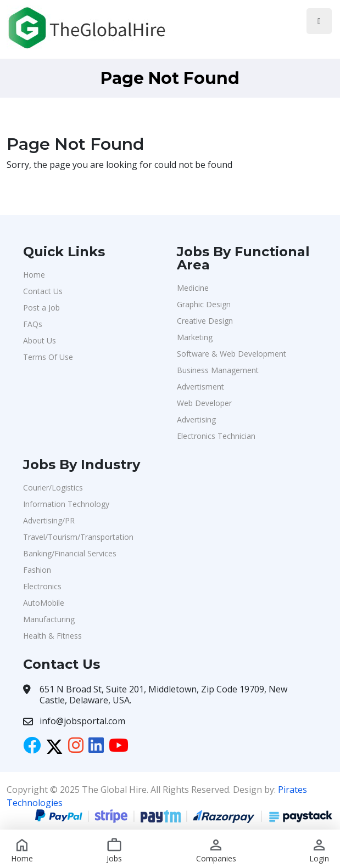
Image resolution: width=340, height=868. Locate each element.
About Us (40, 340)
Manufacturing (49, 619)
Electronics (42, 586)
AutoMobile (44, 603)
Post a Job (41, 308)
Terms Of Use (48, 357)
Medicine (193, 288)
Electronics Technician (216, 436)
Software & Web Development (232, 354)
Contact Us (43, 291)
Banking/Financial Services (70, 553)
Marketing (195, 337)
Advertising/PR (49, 520)
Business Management (218, 370)
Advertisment (200, 387)
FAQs (33, 324)
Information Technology (66, 504)
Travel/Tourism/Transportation (78, 537)
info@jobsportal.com (82, 721)
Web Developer (204, 403)
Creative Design (205, 321)
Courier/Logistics (53, 487)
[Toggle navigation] (319, 21)
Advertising (196, 419)
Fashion (37, 570)
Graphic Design (204, 304)
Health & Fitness (52, 636)
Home (34, 275)
